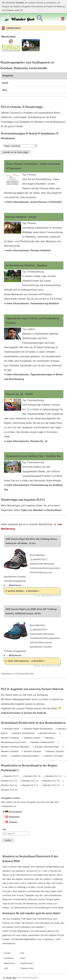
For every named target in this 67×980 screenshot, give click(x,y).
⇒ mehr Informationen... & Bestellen (24, 661)
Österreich (11, 817)
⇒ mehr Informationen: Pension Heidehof (27, 250)
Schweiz (10, 822)
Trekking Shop (27, 968)
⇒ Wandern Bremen (46, 733)
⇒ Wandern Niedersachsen (41, 742)
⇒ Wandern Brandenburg (22, 733)
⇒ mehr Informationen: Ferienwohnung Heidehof (31, 303)
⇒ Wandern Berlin (10, 729)
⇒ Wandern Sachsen (31, 751)
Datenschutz (9, 963)
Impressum (9, 958)
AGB (6, 968)
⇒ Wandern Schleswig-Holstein (24, 756)
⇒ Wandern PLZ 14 (29, 781)
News (23, 958)
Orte (5, 90)
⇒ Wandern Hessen (31, 738)
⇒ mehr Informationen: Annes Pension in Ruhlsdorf (33, 202)
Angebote (8, 76)
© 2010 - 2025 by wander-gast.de (27, 978)
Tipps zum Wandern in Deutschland (41, 510)
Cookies (20, 3)
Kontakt (7, 953)
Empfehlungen (27, 963)
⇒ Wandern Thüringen (52, 756)
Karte (5, 83)
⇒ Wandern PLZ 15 (50, 781)
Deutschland (12, 812)
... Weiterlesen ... (15, 585)
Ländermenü (11, 28)
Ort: (16, 832)
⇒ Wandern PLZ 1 (11, 776)
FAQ (22, 953)
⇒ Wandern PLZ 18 (50, 785)
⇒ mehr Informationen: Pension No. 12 (26, 441)
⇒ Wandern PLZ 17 (29, 785)
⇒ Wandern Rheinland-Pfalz (45, 747)
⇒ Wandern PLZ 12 (52, 776)
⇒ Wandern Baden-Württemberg (37, 729)
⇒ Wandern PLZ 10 (31, 776)
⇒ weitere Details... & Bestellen (22, 591)
